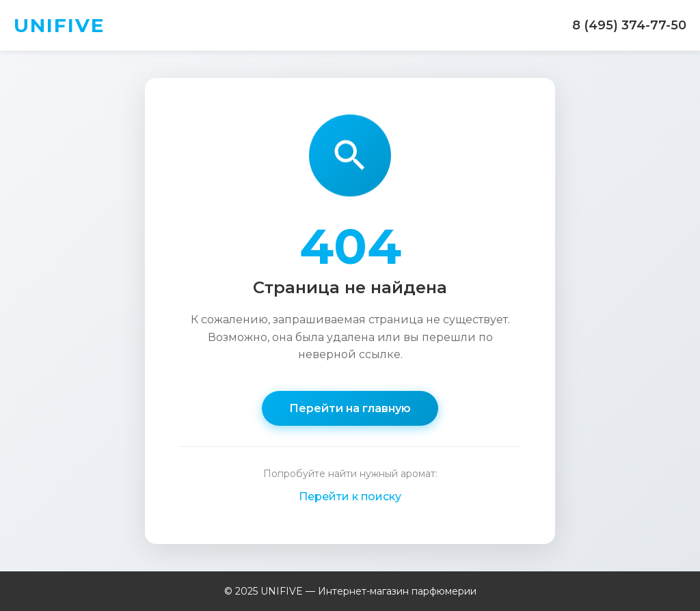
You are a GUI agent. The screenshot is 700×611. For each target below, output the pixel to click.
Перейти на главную (350, 408)
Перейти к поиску (350, 497)
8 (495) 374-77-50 (629, 25)
